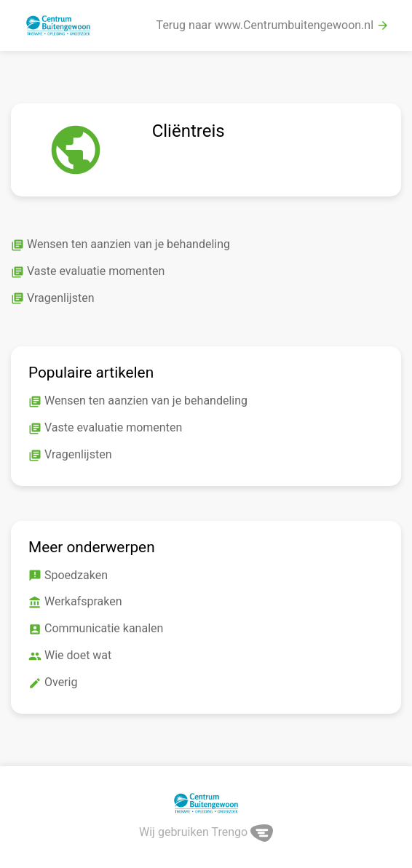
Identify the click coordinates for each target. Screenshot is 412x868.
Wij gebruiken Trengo (206, 832)
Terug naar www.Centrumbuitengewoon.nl (273, 25)
